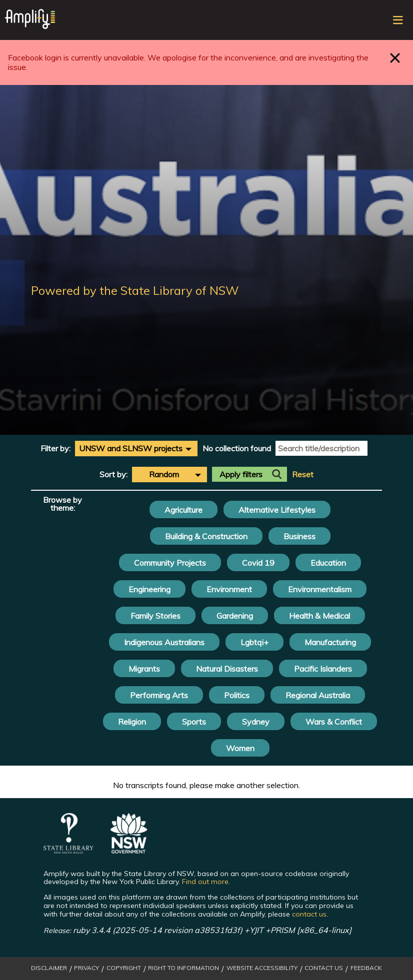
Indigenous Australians (164, 642)
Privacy (86, 968)
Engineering (149, 589)
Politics (237, 695)
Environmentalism (320, 589)
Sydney (256, 722)
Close (395, 58)
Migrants (144, 669)
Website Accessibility (262, 968)
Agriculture (183, 510)
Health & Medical (319, 616)
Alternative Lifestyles (277, 510)
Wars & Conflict (334, 722)
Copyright (124, 968)
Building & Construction (206, 536)
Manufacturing (330, 642)
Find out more (205, 882)
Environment (229, 589)
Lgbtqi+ (254, 642)
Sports (194, 722)
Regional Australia (318, 695)
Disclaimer (49, 968)
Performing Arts (159, 695)
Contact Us (324, 968)
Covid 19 (258, 563)
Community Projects (170, 563)
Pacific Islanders (323, 669)
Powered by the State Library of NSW (135, 290)
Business (299, 536)
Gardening (235, 616)
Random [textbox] (164, 474)
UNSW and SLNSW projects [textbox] (131, 448)
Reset (303, 475)
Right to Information (183, 968)
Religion (132, 722)
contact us (309, 914)
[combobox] (136, 448)
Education (328, 563)
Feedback (366, 968)
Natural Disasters (227, 669)
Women (240, 748)
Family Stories (155, 616)
